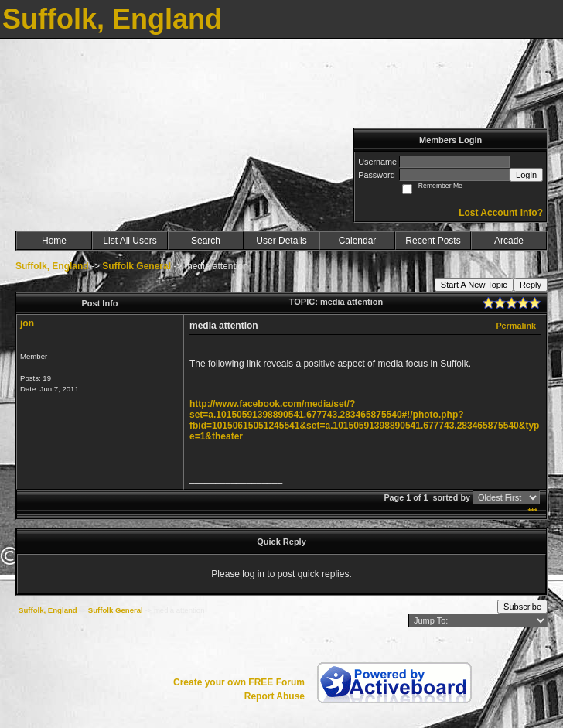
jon (27, 323)
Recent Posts (433, 241)
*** (532, 511)
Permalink (516, 326)
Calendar (358, 241)
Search (206, 241)
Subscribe (522, 607)
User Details (281, 241)
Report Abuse (275, 696)
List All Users (130, 241)
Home (54, 241)
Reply (531, 285)
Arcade (509, 241)
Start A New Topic (474, 285)
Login (526, 175)
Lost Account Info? (501, 213)
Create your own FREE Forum (239, 682)
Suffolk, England (52, 266)
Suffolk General (136, 266)
